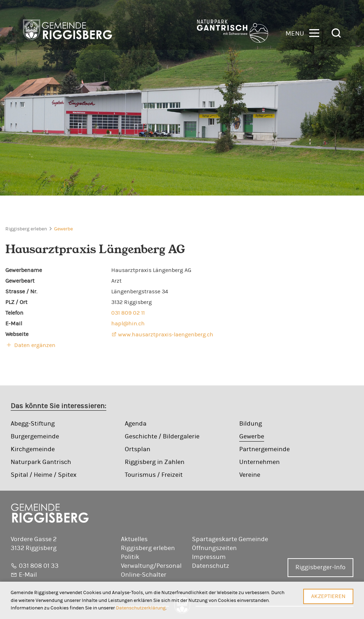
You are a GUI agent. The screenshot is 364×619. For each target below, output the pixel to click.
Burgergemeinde (35, 437)
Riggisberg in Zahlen (155, 462)
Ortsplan (138, 449)
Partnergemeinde (264, 449)
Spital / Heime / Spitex (44, 475)
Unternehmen (259, 462)
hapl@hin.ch (128, 324)
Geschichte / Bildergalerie (162, 437)
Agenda (136, 424)
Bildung (251, 424)
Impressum (209, 557)
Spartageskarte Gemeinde (230, 539)
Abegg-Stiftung (33, 424)
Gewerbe (63, 229)
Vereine (250, 475)
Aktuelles (134, 539)
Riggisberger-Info (320, 567)
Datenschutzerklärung (141, 608)
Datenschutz (211, 566)
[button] (302, 33)
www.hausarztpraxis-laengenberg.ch (166, 335)
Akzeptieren (328, 596)
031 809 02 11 (128, 313)
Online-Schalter (144, 575)
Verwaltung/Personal (151, 566)
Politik (130, 557)
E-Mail (28, 575)
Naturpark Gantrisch (41, 462)
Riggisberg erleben (26, 229)
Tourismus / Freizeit (154, 475)
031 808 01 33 (39, 566)
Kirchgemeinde (33, 449)
